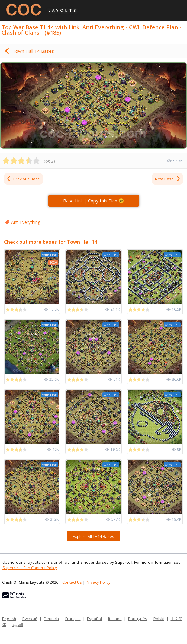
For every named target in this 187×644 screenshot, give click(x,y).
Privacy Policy (98, 582)
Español (94, 619)
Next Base (168, 179)
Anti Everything (26, 222)
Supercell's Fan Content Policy (30, 568)
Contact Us (72, 582)
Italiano (115, 619)
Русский (30, 619)
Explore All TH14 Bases (93, 536)
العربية (18, 624)
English (9, 619)
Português (138, 619)
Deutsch (51, 619)
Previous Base (23, 179)
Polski (159, 619)
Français (73, 619)
